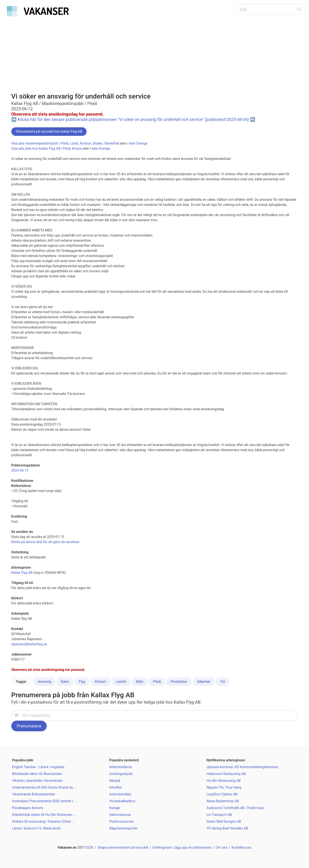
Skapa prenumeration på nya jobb (123, 847)
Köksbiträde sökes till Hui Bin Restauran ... (44, 815)
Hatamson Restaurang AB (226, 774)
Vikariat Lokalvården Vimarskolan (38, 781)
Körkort (101, 682)
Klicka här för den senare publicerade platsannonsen (133, 119)
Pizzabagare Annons (28, 808)
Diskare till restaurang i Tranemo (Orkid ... (43, 821)
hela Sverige (138, 143)
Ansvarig (44, 682)
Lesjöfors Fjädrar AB (222, 794)
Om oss (221, 847)
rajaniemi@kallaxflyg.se (29, 644)
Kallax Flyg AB (22, 573)
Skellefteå (112, 143)
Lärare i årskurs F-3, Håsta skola (36, 828)
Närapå (115, 781)
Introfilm (116, 787)
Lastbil (121, 682)
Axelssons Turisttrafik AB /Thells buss (235, 808)
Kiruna (77, 148)
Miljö (140, 682)
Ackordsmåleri (120, 794)
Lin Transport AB (219, 815)
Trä (223, 682)
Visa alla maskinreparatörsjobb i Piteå (40, 143)
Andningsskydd (121, 774)
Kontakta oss (242, 847)
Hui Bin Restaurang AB (224, 781)
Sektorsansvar (120, 815)
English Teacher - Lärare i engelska (38, 767)
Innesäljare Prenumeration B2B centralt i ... (44, 801)
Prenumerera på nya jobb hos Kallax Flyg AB (49, 131)
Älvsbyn (86, 143)
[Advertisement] (155, 50)
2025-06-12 (20, 470)
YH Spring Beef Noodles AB (227, 828)
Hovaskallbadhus (122, 801)
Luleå (74, 143)
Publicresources (122, 821)
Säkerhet (204, 682)
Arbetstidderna (121, 767)
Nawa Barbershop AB (223, 801)
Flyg (82, 682)
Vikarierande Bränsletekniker (34, 794)
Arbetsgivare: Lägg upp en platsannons (182, 847)
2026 (90, 847)
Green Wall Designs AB (224, 821)
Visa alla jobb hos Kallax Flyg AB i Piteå (41, 148)
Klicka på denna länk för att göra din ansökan (45, 542)
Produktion (179, 682)
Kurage (115, 808)
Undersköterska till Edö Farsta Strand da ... (44, 787)
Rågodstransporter (124, 828)
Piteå (157, 682)
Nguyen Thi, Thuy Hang (224, 787)
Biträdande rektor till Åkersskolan (37, 774)
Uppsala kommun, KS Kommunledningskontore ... (244, 767)
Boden (98, 143)
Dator (65, 682)
